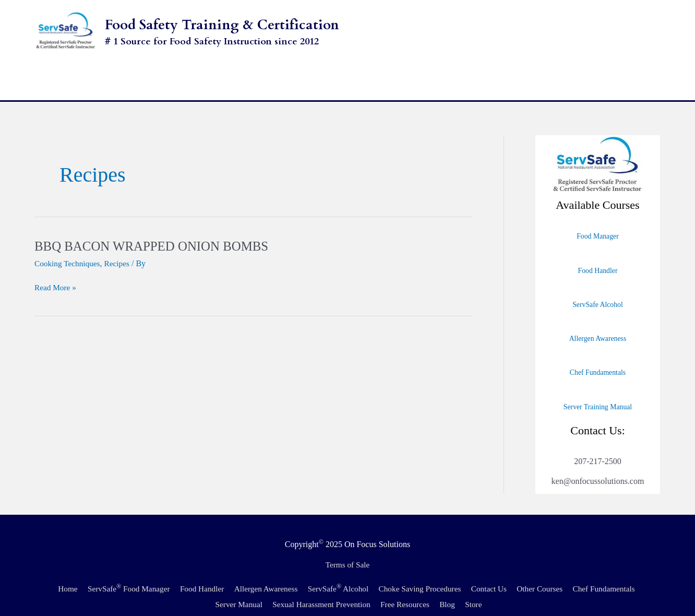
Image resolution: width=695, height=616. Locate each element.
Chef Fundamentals (597, 354)
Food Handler (598, 252)
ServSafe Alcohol (598, 286)
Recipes (120, 246)
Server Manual (273, 586)
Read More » (56, 269)
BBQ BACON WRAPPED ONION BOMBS (157, 228)
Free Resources (446, 586)
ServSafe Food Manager (156, 570)
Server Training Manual (598, 388)
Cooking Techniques (69, 246)
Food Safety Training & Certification (222, 25)
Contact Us (532, 570)
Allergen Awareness (598, 320)
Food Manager (597, 218)
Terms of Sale (348, 547)
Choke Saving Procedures (459, 570)
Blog (491, 586)
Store (518, 586)
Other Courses (585, 570)
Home (92, 570)
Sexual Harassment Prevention (359, 586)
